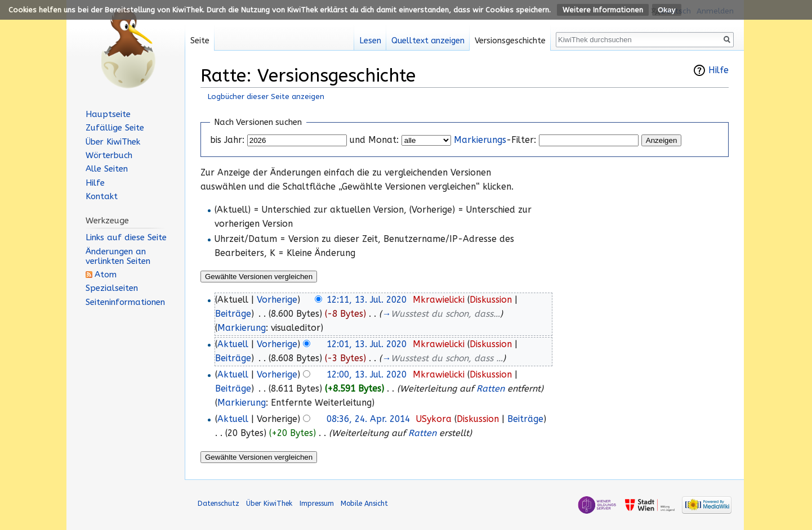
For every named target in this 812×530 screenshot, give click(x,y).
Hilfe (719, 70)
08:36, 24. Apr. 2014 (368, 419)
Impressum (317, 503)
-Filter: (495, 140)
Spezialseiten (112, 288)
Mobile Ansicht (364, 503)
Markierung (242, 328)
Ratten (490, 389)
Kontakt (102, 196)
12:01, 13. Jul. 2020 (367, 344)
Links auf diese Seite (126, 237)
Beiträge (233, 314)
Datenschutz (218, 503)
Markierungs (480, 140)
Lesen (370, 41)
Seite (200, 41)
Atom (106, 275)
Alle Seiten (107, 169)
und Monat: (374, 140)
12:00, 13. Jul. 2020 (367, 375)
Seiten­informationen (125, 302)
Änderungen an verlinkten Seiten (118, 256)
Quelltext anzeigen (428, 41)
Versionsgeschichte (510, 41)
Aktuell (233, 344)
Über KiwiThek (113, 142)
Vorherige (277, 300)
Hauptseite (108, 114)
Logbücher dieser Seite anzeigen (266, 96)
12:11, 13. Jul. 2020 (367, 300)
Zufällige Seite (115, 128)
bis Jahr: (227, 140)
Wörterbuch (109, 155)
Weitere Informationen (603, 10)
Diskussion (491, 300)
